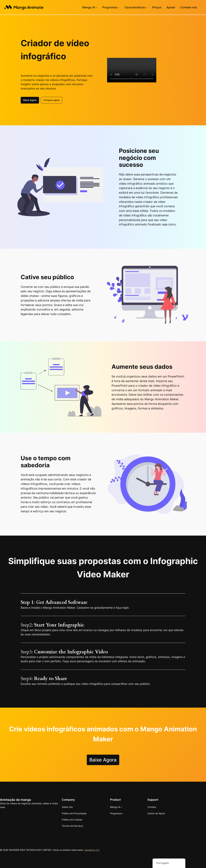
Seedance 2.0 (92, 850)
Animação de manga (15, 799)
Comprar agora (52, 100)
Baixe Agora (30, 100)
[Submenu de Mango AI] (97, 7)
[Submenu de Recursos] (146, 7)
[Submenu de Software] (119, 7)
